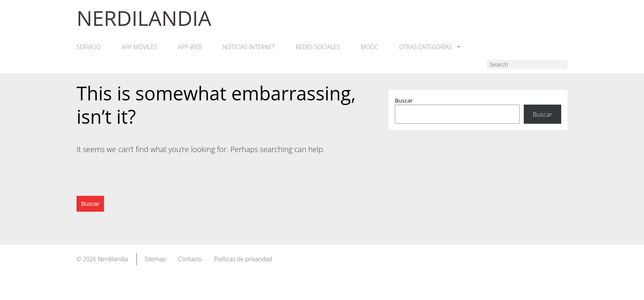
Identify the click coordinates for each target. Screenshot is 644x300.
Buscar (404, 100)
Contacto (190, 259)
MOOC (369, 47)
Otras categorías (430, 47)
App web (190, 47)
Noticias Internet (249, 47)
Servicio (89, 47)
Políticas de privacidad (243, 259)
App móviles (139, 47)
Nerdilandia (113, 259)
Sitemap (155, 259)
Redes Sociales (318, 47)
